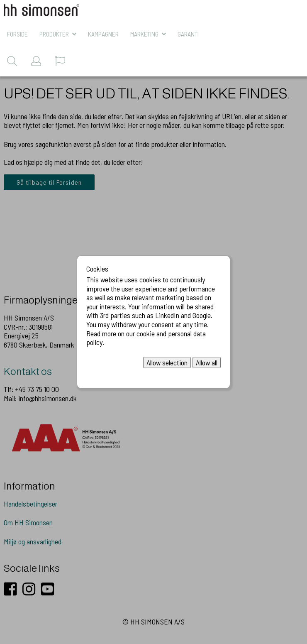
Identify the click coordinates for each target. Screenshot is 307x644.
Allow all (207, 362)
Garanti (188, 34)
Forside (17, 34)
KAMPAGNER (103, 34)
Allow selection (167, 362)
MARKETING (144, 34)
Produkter (54, 34)
